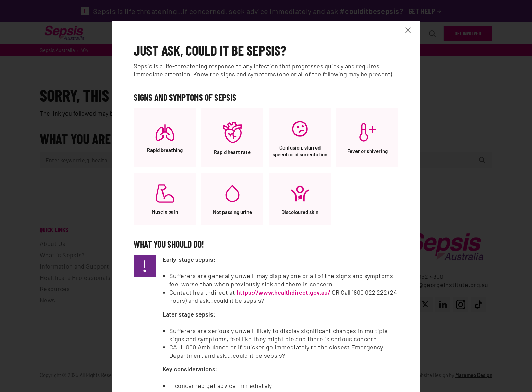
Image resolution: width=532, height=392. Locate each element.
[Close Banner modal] (409, 30)
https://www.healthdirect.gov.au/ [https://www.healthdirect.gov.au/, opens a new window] (283, 292)
